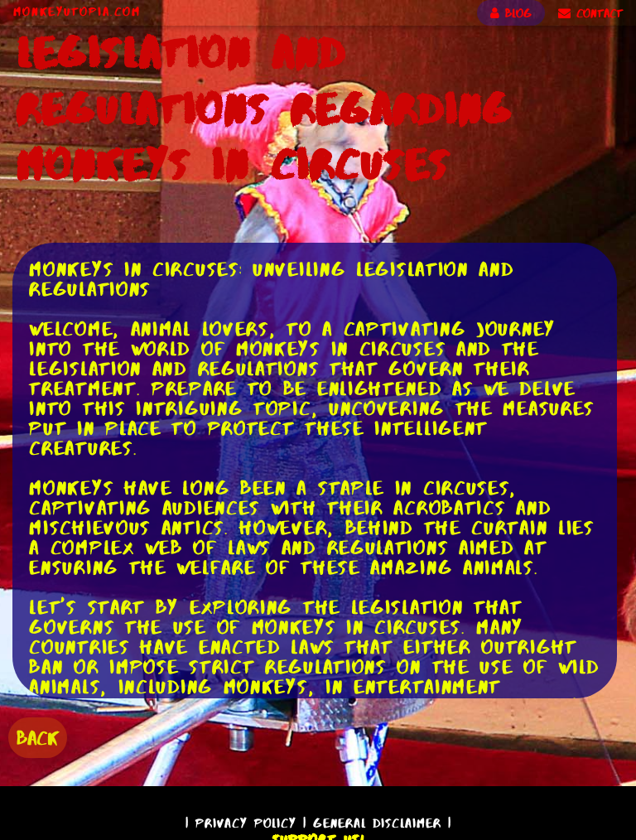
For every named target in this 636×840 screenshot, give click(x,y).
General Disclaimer (377, 823)
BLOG (511, 13)
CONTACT (590, 13)
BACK (38, 738)
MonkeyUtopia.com (77, 12)
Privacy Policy (246, 823)
